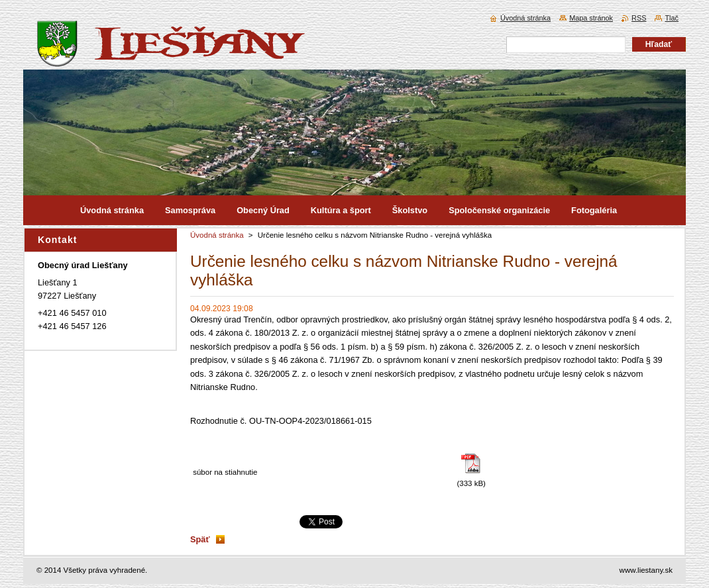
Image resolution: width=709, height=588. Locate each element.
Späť (200, 539)
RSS (639, 18)
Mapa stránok (591, 18)
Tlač (672, 18)
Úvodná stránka (217, 235)
